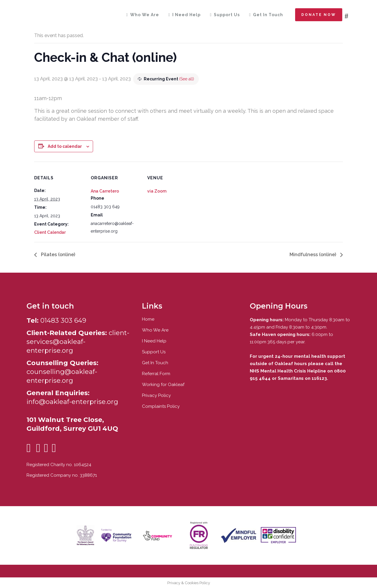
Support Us (154, 352)
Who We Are (155, 330)
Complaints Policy (161, 406)
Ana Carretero (105, 191)
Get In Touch (155, 363)
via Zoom (157, 191)
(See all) (187, 79)
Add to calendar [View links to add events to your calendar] (65, 146)
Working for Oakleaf (163, 385)
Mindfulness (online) (313, 255)
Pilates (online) (57, 255)
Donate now (319, 15)
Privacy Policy (156, 395)
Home (148, 319)
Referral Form (156, 374)
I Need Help (154, 341)
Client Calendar (50, 232)
